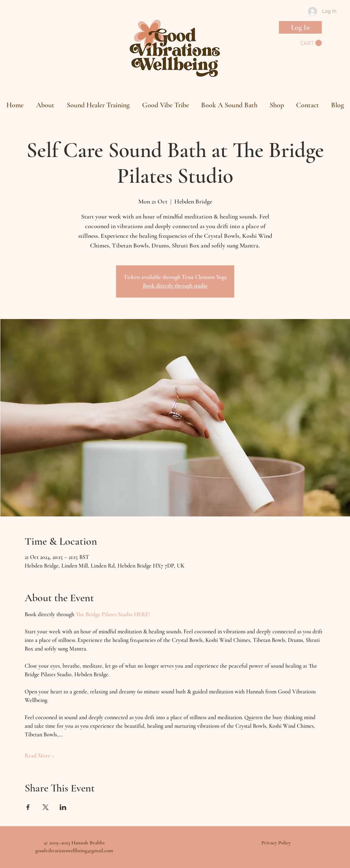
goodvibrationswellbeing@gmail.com (74, 850)
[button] (311, 43)
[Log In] (300, 27)
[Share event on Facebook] (28, 807)
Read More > (39, 756)
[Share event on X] (46, 807)
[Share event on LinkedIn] (63, 807)
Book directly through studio (175, 286)
